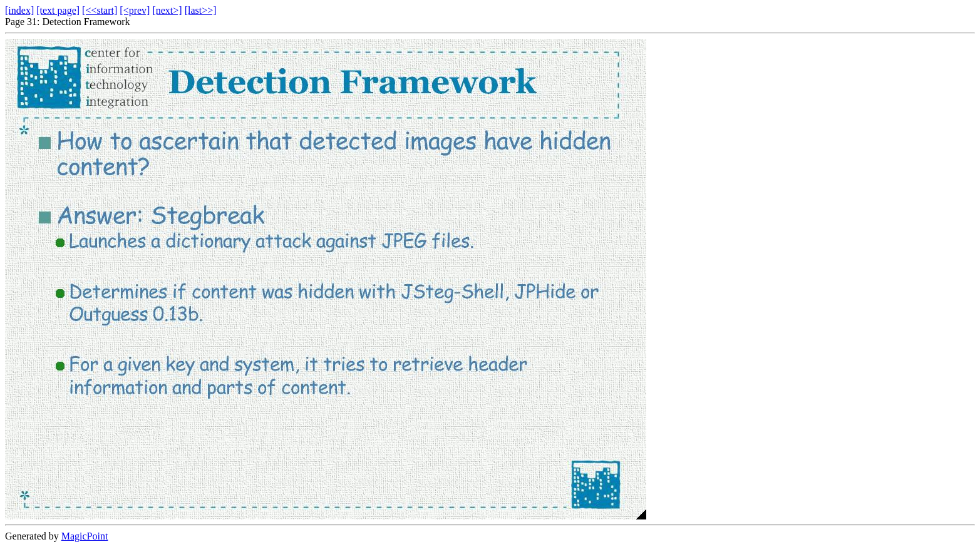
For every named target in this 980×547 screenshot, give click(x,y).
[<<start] (100, 10)
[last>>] (201, 10)
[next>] (167, 10)
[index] (19, 10)
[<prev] (135, 10)
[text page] (58, 10)
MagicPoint (85, 536)
